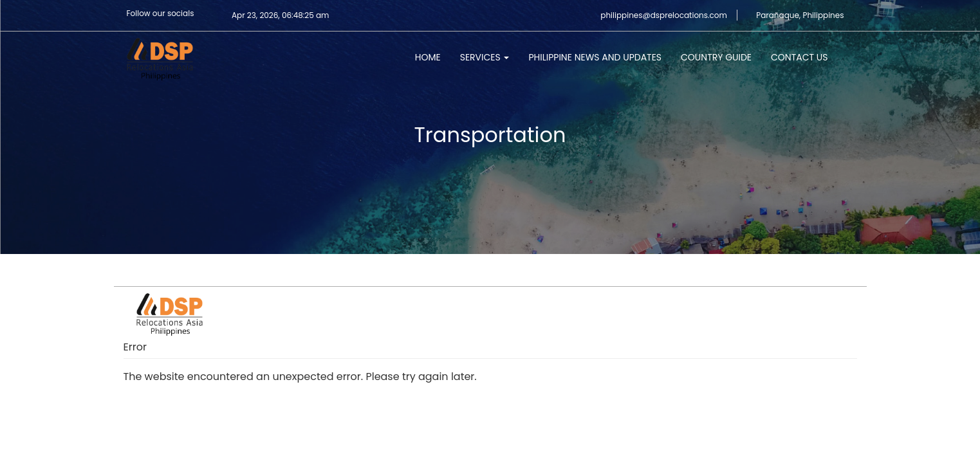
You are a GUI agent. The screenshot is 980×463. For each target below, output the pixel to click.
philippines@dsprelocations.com (664, 15)
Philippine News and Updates (595, 57)
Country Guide (716, 57)
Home (428, 57)
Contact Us (799, 57)
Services (485, 57)
